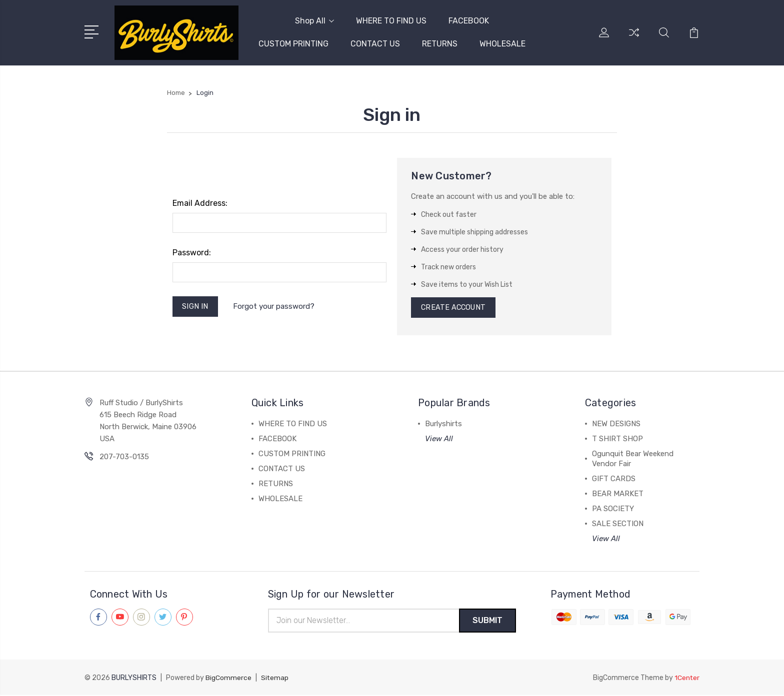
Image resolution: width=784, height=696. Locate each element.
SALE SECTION (618, 524)
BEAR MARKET (618, 494)
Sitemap (275, 679)
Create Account (455, 307)
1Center (687, 679)
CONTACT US (375, 43)
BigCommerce (228, 679)
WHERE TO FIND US (391, 20)
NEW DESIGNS (616, 424)
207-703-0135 (124, 457)
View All (439, 439)
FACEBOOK (469, 20)
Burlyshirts (443, 424)
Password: (192, 252)
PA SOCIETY (613, 509)
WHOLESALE (502, 43)
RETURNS (440, 43)
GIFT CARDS (614, 479)
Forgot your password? (275, 306)
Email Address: (200, 202)
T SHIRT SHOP (617, 439)
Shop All (314, 20)
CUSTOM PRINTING (293, 43)
